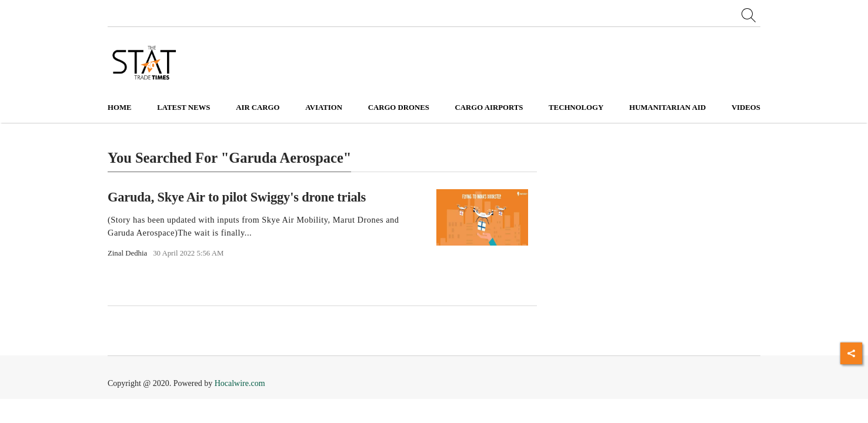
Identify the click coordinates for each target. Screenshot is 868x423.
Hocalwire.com (240, 383)
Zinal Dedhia (127, 253)
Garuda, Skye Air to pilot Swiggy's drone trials (237, 197)
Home (120, 108)
